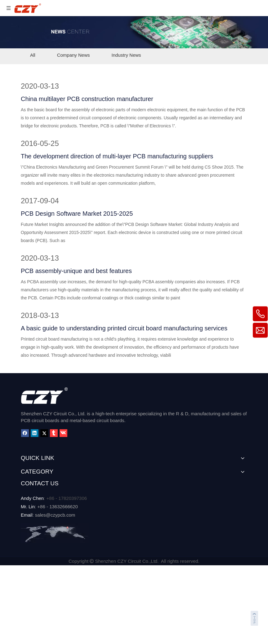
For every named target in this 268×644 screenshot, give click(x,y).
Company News (74, 55)
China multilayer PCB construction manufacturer (87, 99)
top (255, 617)
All (33, 55)
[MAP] (55, 533)
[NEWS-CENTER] (134, 32)
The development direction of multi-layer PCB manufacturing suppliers (117, 156)
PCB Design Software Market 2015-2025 (77, 214)
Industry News (126, 55)
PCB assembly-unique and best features (76, 271)
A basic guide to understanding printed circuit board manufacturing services (124, 328)
